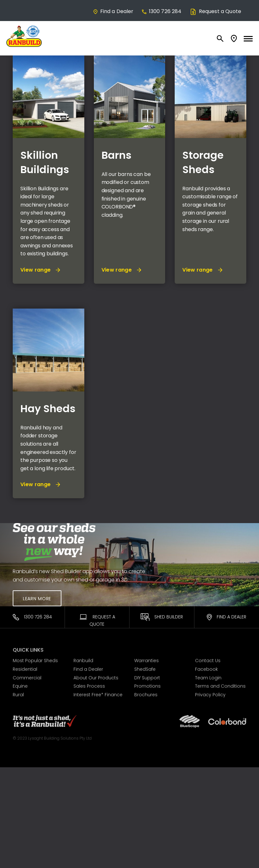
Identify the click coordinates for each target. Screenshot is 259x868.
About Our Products (96, 676)
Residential (25, 668)
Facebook (206, 668)
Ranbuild (83, 659)
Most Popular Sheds (35, 659)
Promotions (147, 685)
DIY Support (147, 676)
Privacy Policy (210, 693)
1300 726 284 (161, 11)
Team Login (208, 676)
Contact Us (208, 659)
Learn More (37, 599)
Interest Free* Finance (98, 693)
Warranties (147, 659)
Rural (18, 693)
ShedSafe (145, 668)
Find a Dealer (113, 11)
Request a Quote (215, 11)
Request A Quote (97, 620)
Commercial (27, 676)
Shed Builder (162, 617)
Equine (20, 685)
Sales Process (89, 685)
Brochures (146, 693)
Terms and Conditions (220, 685)
